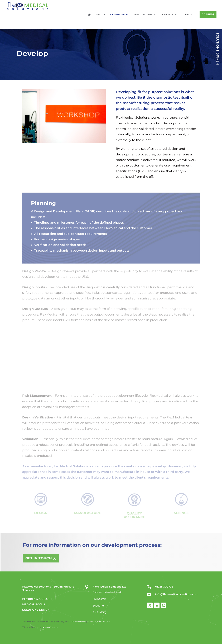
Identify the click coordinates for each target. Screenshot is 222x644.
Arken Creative (50, 627)
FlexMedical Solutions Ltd (110, 587)
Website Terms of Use (98, 622)
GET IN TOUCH (59, 558)
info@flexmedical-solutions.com (177, 594)
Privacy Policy (78, 622)
